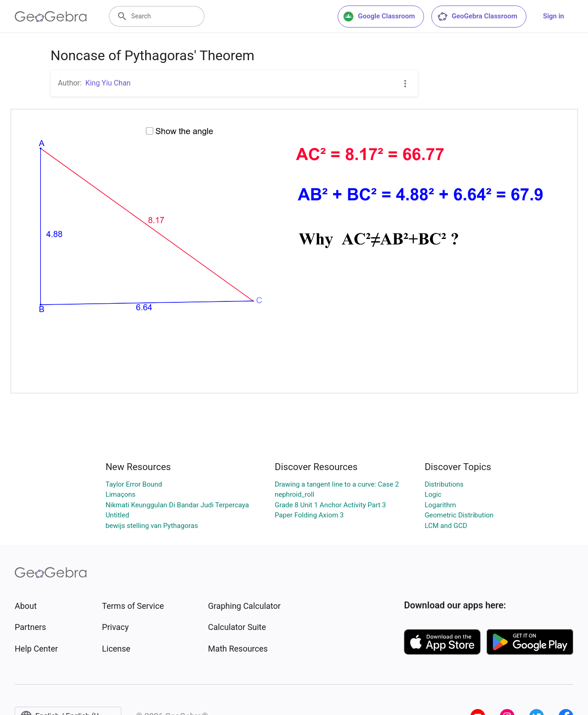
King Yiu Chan (108, 83)
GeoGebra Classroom (477, 17)
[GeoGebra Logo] (51, 17)
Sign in (554, 16)
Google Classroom (379, 17)
